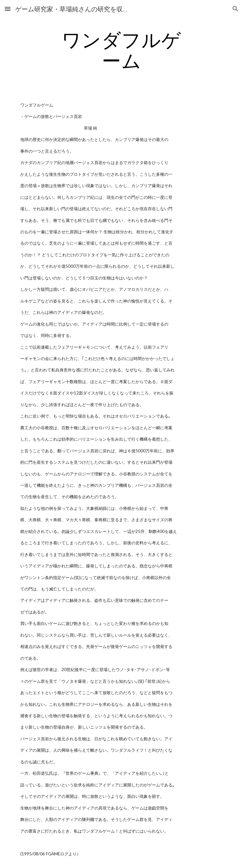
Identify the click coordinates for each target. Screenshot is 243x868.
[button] (8, 9)
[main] (121, 50)
